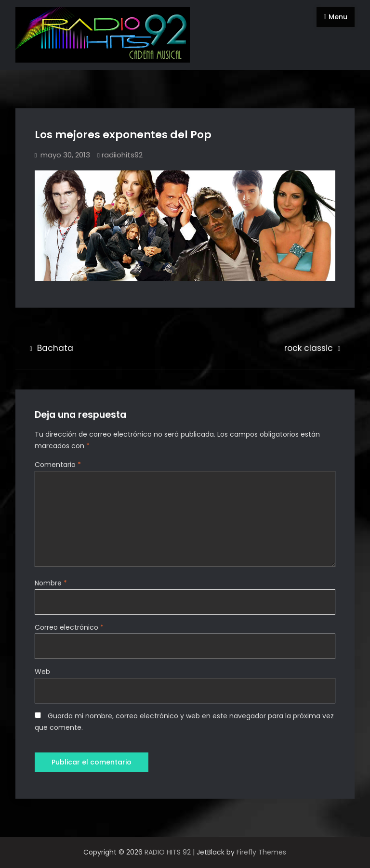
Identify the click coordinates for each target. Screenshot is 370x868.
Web (42, 672)
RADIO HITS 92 (168, 852)
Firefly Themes (261, 852)
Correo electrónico (69, 627)
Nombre (51, 583)
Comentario (58, 465)
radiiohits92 (122, 155)
